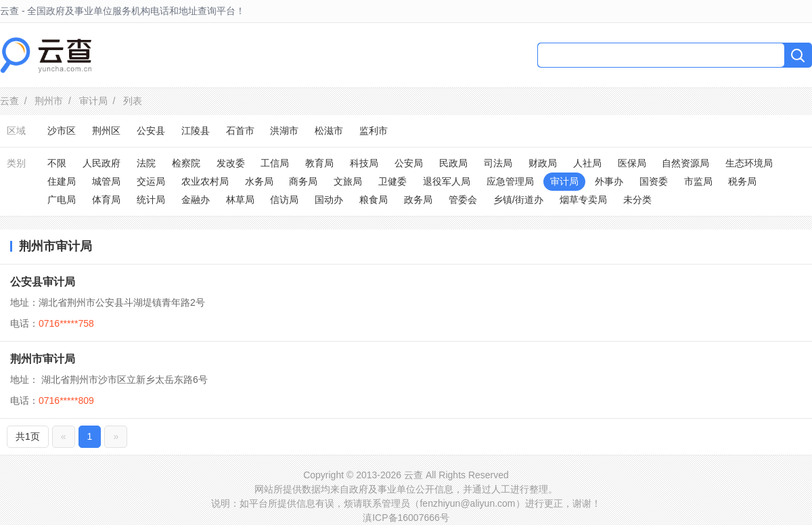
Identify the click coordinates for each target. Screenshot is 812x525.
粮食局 (374, 200)
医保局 (632, 163)
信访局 (284, 200)
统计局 (151, 200)
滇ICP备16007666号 (406, 518)
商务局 (303, 181)
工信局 (275, 163)
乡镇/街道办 (518, 200)
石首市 (240, 131)
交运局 (151, 181)
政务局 (418, 200)
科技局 (364, 163)
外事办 (609, 181)
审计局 (93, 101)
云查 (9, 101)
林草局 (240, 200)
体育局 (106, 200)
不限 (57, 163)
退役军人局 (447, 181)
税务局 (742, 181)
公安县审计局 (43, 282)
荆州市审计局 (43, 359)
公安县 (151, 131)
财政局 (543, 163)
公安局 (409, 163)
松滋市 (329, 131)
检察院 (186, 163)
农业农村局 (205, 181)
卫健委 (392, 181)
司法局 (498, 163)
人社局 (587, 163)
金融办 (196, 200)
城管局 (106, 181)
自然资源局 (685, 163)
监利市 (374, 131)
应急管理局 (510, 181)
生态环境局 (749, 163)
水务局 (259, 181)
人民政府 (101, 163)
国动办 (329, 200)
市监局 (698, 181)
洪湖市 (284, 131)
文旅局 (348, 181)
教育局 (319, 163)
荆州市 (49, 101)
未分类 (637, 200)
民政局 (453, 163)
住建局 (62, 181)
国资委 (654, 181)
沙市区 (62, 131)
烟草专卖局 (583, 200)
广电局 (62, 200)
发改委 (231, 163)
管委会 (463, 200)
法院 (146, 163)
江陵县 (196, 131)
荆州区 (106, 131)
